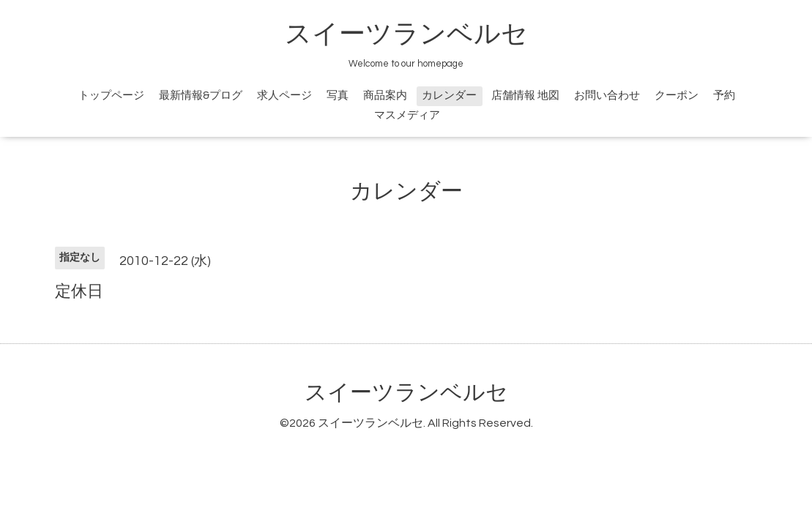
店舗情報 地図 (525, 96)
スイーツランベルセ (420, 34)
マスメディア (407, 115)
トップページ (111, 96)
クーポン (677, 96)
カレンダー (449, 96)
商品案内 (385, 96)
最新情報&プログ (201, 96)
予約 (724, 96)
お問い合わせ (607, 96)
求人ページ (284, 96)
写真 (338, 96)
